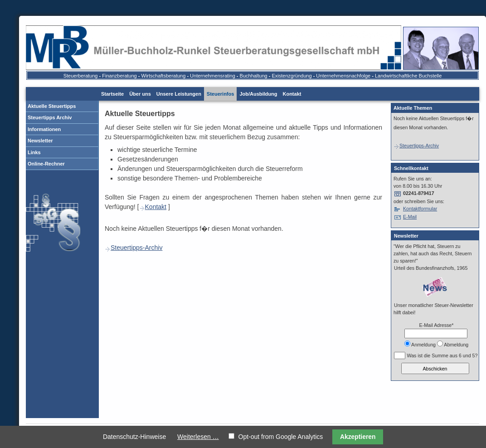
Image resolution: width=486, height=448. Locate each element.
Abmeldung (456, 345)
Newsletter (40, 141)
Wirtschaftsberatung (164, 76)
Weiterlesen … (198, 437)
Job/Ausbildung (258, 94)
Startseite (112, 94)
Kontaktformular (420, 209)
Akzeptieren (358, 437)
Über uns (140, 94)
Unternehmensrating (213, 76)
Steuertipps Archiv (50, 117)
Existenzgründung (292, 76)
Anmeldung (423, 345)
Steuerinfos (221, 94)
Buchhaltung (254, 76)
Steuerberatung (81, 76)
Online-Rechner (46, 164)
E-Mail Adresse (436, 325)
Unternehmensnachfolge (343, 76)
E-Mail (410, 217)
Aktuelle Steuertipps (52, 106)
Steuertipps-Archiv (134, 248)
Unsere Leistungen (179, 94)
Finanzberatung (119, 76)
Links (34, 152)
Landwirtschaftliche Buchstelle (408, 76)
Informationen (44, 129)
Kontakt (292, 94)
